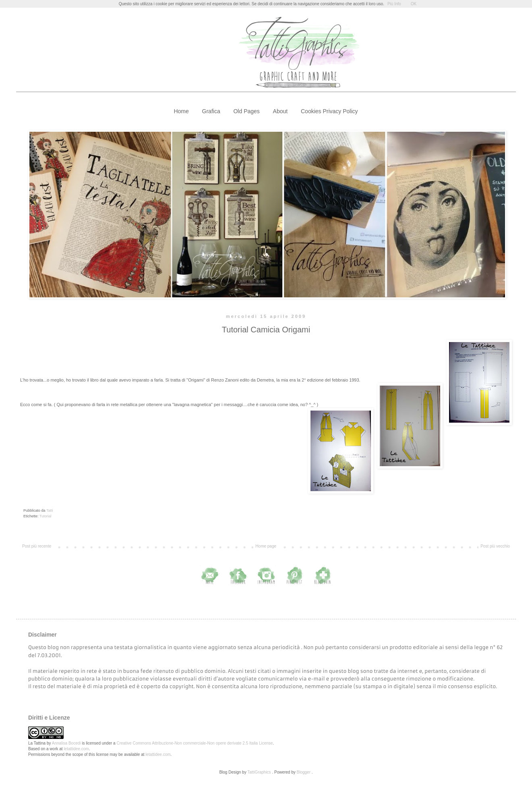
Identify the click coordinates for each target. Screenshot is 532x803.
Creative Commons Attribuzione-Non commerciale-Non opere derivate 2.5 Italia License (195, 743)
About (280, 111)
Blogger (304, 772)
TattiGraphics (259, 772)
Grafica (211, 111)
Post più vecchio (495, 546)
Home (181, 111)
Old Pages (246, 111)
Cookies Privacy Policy (329, 111)
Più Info (394, 4)
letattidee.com (76, 749)
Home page (266, 546)
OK (414, 4)
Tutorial (46, 516)
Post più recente (37, 546)
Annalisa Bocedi (66, 743)
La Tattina (37, 743)
